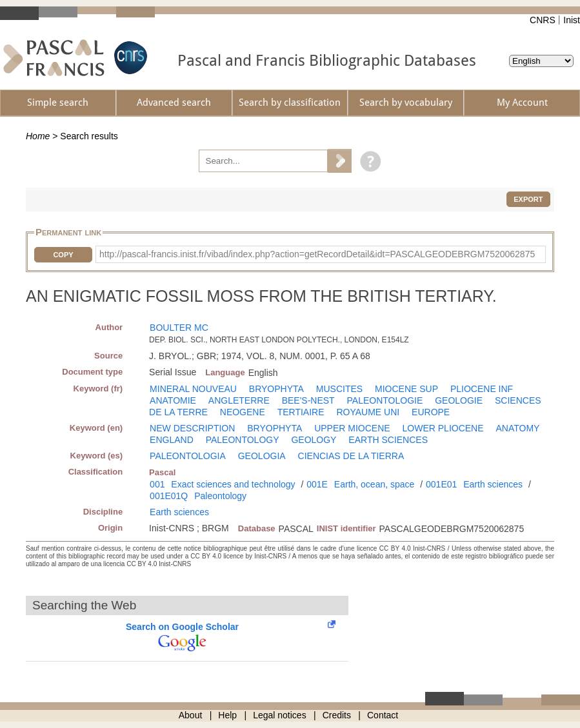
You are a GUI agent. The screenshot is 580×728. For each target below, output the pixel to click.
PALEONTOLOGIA (188, 456)
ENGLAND (172, 440)
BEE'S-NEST (308, 400)
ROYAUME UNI (368, 412)
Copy (63, 255)
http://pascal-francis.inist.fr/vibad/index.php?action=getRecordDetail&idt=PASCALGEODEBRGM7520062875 (317, 254)
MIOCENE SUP (406, 389)
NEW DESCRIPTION (192, 428)
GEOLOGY (314, 440)
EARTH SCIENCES (388, 440)
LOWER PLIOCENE (443, 428)
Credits (337, 715)
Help (227, 715)
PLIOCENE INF (482, 389)
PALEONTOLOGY (243, 440)
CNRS (543, 20)
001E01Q (169, 496)
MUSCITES (339, 389)
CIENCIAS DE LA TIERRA (351, 456)
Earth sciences (493, 484)
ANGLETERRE (239, 400)
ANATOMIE (173, 400)
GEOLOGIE (459, 400)
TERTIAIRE (301, 412)
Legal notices (280, 715)
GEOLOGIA (262, 456)
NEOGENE (243, 412)
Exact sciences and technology (233, 484)
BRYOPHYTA (276, 389)
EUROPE (431, 412)
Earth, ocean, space (375, 484)
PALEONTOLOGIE (385, 400)
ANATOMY (517, 428)
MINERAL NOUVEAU (193, 389)
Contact (383, 715)
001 (157, 484)
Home (38, 136)
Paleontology (220, 496)
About (191, 715)
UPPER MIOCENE (352, 428)
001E (317, 484)
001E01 (441, 484)
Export (528, 199)
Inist (572, 20)
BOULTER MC (179, 328)
